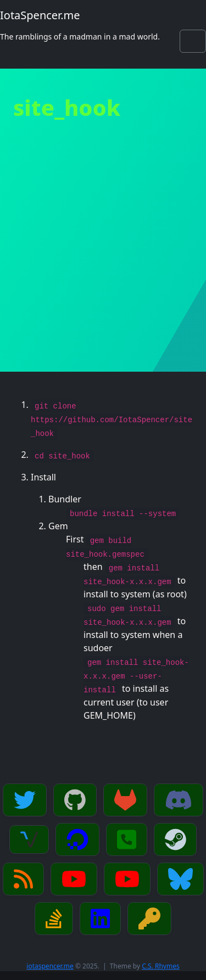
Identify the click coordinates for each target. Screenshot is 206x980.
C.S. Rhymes (160, 966)
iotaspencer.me (50, 966)
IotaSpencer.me (40, 15)
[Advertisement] (103, 263)
